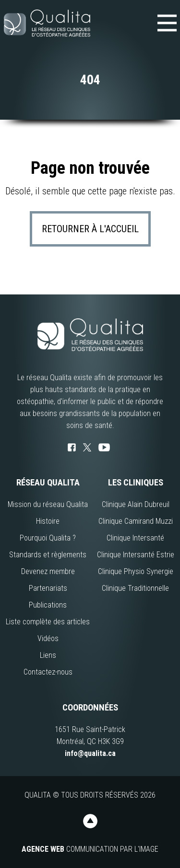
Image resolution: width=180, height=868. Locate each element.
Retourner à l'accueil (90, 229)
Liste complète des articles (48, 622)
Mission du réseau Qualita (48, 504)
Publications (48, 605)
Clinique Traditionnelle (135, 588)
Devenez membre (48, 571)
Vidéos (48, 638)
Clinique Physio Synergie (136, 571)
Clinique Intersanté (135, 538)
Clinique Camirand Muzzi (136, 521)
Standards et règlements (48, 555)
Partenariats (48, 588)
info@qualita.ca (90, 753)
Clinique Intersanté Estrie (136, 555)
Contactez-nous (48, 672)
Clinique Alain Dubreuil (136, 504)
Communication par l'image (90, 849)
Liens (48, 655)
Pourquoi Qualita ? (48, 538)
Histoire (48, 521)
